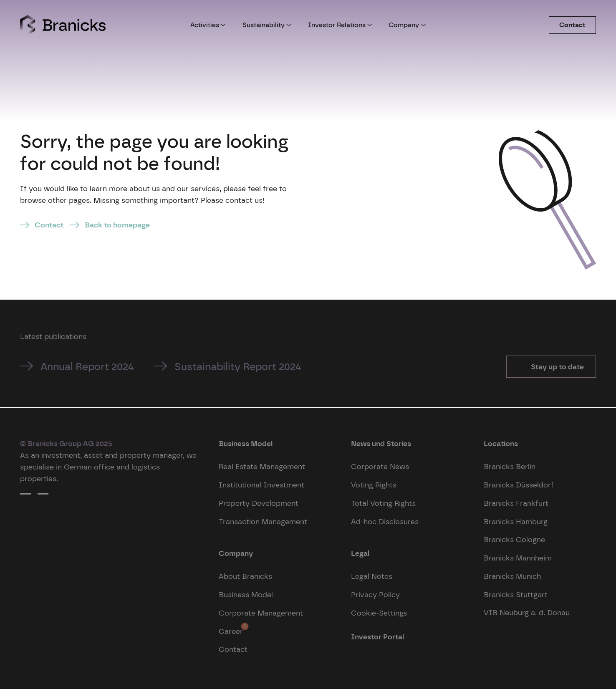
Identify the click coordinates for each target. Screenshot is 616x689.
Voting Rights (374, 485)
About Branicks (245, 576)
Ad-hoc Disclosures (385, 521)
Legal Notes (372, 576)
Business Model (246, 594)
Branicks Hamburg (516, 521)
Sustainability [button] (267, 25)
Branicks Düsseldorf (519, 485)
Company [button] (407, 25)
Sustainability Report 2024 (238, 367)
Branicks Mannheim (518, 558)
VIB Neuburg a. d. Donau (527, 612)
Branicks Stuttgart (516, 594)
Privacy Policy (375, 594)
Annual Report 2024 (87, 367)
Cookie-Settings (379, 613)
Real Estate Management (262, 466)
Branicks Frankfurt (516, 503)
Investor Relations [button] (340, 25)
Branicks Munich (512, 576)
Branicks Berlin (510, 466)
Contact (572, 25)
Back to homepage (117, 225)
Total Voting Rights (383, 503)
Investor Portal (377, 637)
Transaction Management (263, 521)
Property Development (259, 503)
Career (231, 629)
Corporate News (380, 466)
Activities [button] (208, 25)
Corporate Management (261, 613)
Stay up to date (557, 367)
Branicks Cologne (514, 539)
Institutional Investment (261, 485)
